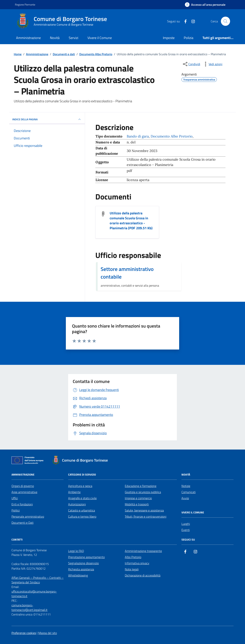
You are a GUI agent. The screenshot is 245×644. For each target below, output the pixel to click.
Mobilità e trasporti (137, 504)
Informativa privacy (137, 563)
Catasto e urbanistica (82, 510)
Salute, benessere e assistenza (144, 510)
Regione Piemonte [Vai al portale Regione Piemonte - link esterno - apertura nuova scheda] (25, 4)
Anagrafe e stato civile (82, 498)
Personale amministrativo (28, 516)
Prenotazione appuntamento (86, 557)
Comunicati (189, 492)
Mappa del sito (48, 633)
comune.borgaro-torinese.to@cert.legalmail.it (29, 607)
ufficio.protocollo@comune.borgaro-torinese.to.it (34, 594)
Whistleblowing (78, 575)
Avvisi (185, 498)
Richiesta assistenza (81, 569)
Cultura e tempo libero (82, 516)
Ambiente (74, 492)
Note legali (132, 569)
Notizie (186, 486)
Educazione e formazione (141, 486)
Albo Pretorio (133, 557)
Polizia (189, 38)
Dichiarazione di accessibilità (143, 575)
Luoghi (186, 524)
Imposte (169, 38)
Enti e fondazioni (22, 504)
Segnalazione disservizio (83, 563)
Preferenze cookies (24, 633)
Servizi (73, 38)
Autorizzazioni (77, 504)
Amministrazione (28, 38)
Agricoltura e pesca (80, 486)
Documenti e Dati (22, 523)
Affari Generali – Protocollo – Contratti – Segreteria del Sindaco (38, 580)
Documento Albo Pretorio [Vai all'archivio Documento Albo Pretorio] (172, 136)
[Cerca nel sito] (225, 21)
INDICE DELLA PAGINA (47, 119)
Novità (55, 38)
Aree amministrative (24, 492)
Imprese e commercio (138, 498)
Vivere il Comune (100, 38)
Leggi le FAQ (76, 551)
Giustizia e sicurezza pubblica (143, 492)
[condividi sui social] (191, 64)
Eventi (186, 530)
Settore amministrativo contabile (127, 273)
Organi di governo (23, 486)
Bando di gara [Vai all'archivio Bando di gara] (138, 136)
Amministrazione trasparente (143, 551)
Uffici (15, 498)
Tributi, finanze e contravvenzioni (146, 516)
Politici (16, 510)
